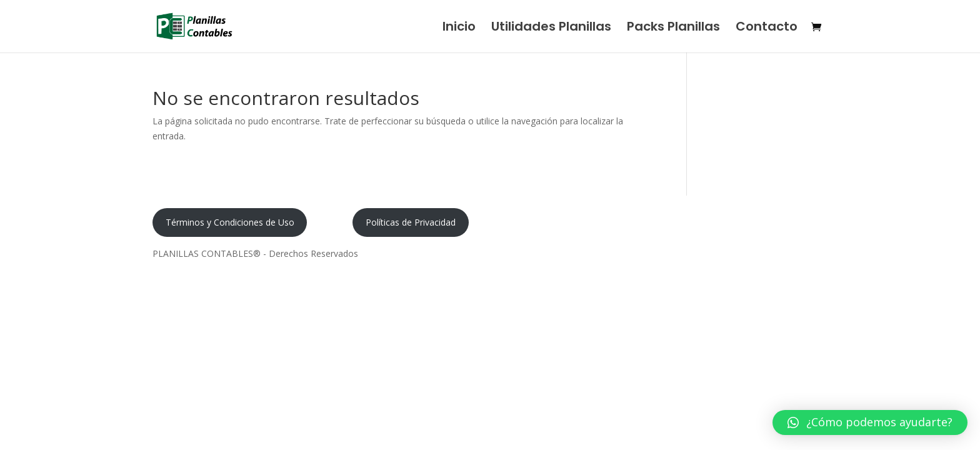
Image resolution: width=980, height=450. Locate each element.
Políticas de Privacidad (411, 222)
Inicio (459, 28)
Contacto (767, 28)
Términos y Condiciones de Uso (230, 222)
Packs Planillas (673, 28)
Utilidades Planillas (551, 28)
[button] (870, 422)
